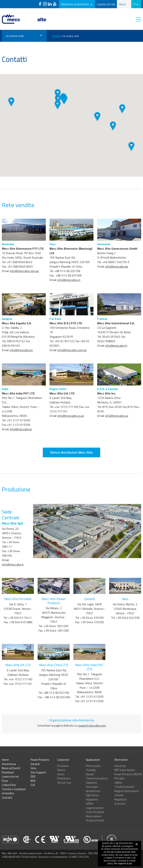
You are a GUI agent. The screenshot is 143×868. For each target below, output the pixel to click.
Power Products (40, 760)
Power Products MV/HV (128, 774)
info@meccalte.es (21, 365)
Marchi (61, 770)
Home (5, 760)
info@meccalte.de (117, 281)
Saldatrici (91, 783)
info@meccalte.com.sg (72, 365)
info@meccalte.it (13, 579)
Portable (119, 778)
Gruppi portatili (95, 820)
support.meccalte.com (92, 740)
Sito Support (38, 772)
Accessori (120, 804)
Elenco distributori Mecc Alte (71, 467)
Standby (91, 770)
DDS (33, 776)
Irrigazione (92, 799)
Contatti (56, 36)
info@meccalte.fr (116, 360)
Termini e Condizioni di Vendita (14, 791)
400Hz (90, 804)
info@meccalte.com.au (24, 286)
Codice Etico (9, 785)
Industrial (120, 766)
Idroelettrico (93, 791)
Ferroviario (92, 787)
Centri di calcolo (95, 812)
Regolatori (120, 799)
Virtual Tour (64, 783)
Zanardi (35, 764)
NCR (33, 781)
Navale (90, 774)
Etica (5, 781)
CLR (33, 785)
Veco (33, 768)
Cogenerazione (95, 808)
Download (8, 772)
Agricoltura (92, 795)
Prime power (93, 766)
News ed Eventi (11, 768)
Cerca (122, 4)
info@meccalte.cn (69, 295)
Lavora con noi (106, 4)
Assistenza (9, 764)
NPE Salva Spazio (125, 770)
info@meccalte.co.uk (71, 431)
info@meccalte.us (117, 431)
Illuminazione (94, 816)
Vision (61, 774)
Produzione (64, 778)
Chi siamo (63, 766)
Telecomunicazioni (97, 778)
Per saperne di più (123, 864)
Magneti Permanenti (127, 791)
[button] (58, 99)
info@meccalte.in (21, 444)
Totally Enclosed (124, 787)
